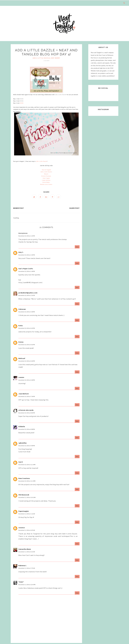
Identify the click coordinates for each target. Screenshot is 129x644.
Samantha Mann (25, 550)
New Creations (24, 479)
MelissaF (22, 359)
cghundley (23, 444)
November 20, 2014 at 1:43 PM (27, 256)
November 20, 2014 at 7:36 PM (27, 397)
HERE (22, 99)
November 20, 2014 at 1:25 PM (27, 237)
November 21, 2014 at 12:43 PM (27, 585)
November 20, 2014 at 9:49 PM (27, 446)
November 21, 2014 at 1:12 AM (27, 515)
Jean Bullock (24, 395)
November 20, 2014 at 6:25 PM (27, 329)
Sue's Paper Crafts (26, 269)
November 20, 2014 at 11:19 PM (27, 482)
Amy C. (21, 253)
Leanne (21, 378)
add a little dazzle (41, 58)
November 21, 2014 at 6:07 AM (27, 531)
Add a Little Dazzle (60, 95)
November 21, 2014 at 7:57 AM (27, 569)
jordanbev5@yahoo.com (28, 294)
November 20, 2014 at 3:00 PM (27, 313)
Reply (77, 248)
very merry (55, 58)
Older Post (74, 209)
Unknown (22, 310)
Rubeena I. (23, 566)
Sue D (21, 463)
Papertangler (24, 512)
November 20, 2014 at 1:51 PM (27, 296)
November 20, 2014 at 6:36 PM (27, 362)
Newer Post (18, 209)
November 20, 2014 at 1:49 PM (27, 272)
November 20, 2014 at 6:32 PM (27, 346)
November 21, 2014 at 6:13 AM (27, 553)
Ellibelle (22, 427)
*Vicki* (21, 583)
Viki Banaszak (24, 496)
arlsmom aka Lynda (26, 411)
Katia (21, 326)
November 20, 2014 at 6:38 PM (27, 381)
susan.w (22, 528)
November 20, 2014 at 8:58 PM (27, 430)
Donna (21, 343)
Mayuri (46, 174)
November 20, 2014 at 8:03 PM (27, 414)
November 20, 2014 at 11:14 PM (27, 465)
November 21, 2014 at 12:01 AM (27, 498)
